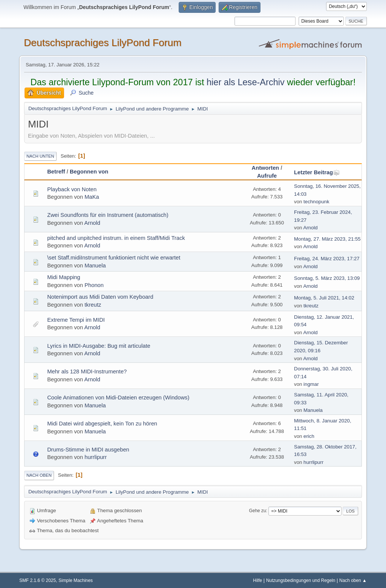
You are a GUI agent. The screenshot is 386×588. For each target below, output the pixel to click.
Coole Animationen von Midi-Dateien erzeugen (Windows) (118, 398)
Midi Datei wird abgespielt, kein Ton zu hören (102, 424)
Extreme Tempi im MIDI (76, 320)
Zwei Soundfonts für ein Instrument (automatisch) (108, 215)
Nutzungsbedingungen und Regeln (301, 580)
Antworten (266, 168)
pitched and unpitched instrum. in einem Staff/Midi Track (116, 238)
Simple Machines (76, 580)
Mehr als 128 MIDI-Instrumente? (87, 372)
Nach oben (39, 475)
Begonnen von (89, 172)
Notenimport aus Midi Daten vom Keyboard (100, 297)
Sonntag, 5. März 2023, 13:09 (327, 278)
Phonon (94, 285)
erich (309, 436)
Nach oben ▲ (353, 580)
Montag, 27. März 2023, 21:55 (327, 239)
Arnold (92, 223)
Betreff (56, 172)
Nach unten (40, 156)
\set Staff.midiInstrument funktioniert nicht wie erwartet (114, 258)
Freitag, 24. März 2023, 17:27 (327, 259)
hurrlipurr (96, 457)
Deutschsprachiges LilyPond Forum (103, 43)
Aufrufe (267, 176)
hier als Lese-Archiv (246, 82)
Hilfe (257, 580)
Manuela (95, 266)
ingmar (311, 384)
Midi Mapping (64, 277)
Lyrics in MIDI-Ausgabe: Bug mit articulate (99, 346)
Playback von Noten (72, 189)
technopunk (316, 202)
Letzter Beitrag (317, 172)
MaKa (92, 197)
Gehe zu (258, 511)
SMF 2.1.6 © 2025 (38, 580)
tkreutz (93, 305)
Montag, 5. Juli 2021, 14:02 (324, 298)
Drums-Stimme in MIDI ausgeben (88, 450)
